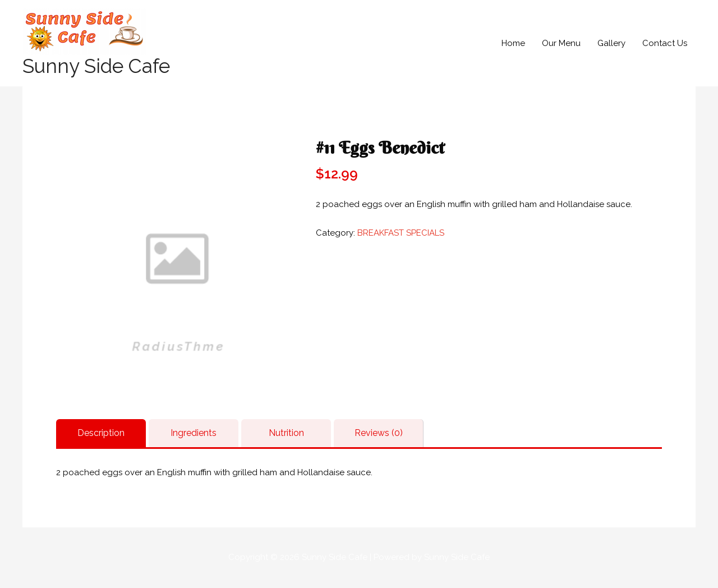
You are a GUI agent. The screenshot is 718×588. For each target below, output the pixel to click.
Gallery (611, 43)
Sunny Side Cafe (96, 66)
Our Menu (561, 43)
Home (513, 43)
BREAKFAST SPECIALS (401, 233)
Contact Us (665, 43)
